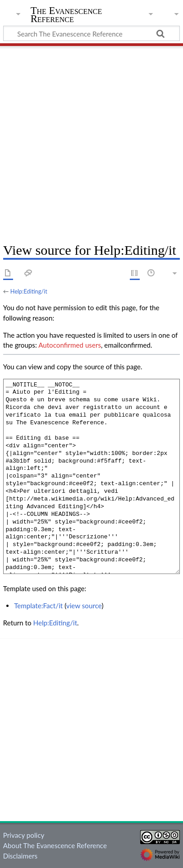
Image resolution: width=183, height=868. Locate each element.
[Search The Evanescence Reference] (91, 33)
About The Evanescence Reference (55, 845)
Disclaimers (20, 856)
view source (84, 606)
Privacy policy (24, 835)
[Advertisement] (91, 141)
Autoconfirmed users (70, 345)
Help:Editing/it (29, 291)
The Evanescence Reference (66, 16)
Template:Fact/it (38, 606)
